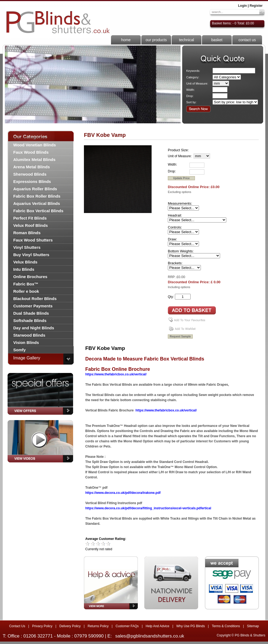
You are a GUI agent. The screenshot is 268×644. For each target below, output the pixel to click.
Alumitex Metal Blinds (34, 160)
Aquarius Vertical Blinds (37, 203)
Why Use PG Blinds (190, 626)
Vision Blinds (26, 342)
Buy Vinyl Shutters (31, 255)
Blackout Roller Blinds (35, 299)
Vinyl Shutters (27, 247)
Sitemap (253, 626)
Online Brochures (30, 277)
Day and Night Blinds (34, 328)
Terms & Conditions (226, 626)
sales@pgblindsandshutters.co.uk (150, 636)
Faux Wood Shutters (33, 240)
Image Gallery (27, 358)
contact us (247, 40)
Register (256, 6)
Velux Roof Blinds (31, 225)
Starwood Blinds (29, 335)
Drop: (190, 96)
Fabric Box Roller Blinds (37, 196)
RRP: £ (173, 277)
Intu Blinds (24, 269)
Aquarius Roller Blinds (35, 189)
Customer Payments (33, 306)
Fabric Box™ (26, 284)
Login (242, 6)
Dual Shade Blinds (31, 313)
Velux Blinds (25, 262)
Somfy (19, 350)
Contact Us (17, 626)
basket (217, 40)
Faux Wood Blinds (31, 152)
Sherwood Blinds (30, 174)
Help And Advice (157, 626)
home (126, 40)
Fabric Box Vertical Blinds (38, 211)
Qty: (171, 297)
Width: (190, 90)
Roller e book (26, 291)
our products (156, 40)
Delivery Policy (70, 626)
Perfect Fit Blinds (30, 218)
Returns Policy (98, 626)
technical (186, 40)
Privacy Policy (42, 626)
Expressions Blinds (32, 181)
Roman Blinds (27, 233)
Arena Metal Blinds (32, 167)
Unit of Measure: (197, 83)
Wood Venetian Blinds (35, 145)
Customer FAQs (127, 626)
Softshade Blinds (30, 321)
